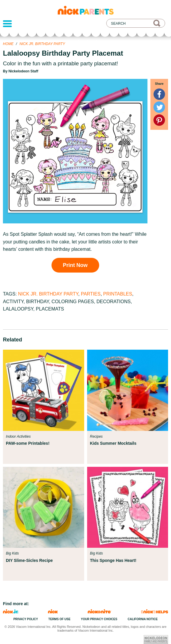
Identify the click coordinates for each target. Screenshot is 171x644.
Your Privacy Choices (99, 619)
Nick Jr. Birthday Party (42, 44)
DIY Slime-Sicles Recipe (29, 560)
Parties (91, 294)
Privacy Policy (26, 619)
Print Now (75, 265)
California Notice (143, 619)
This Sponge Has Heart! (113, 560)
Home (8, 44)
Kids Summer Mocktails (113, 443)
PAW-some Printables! (28, 443)
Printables (118, 294)
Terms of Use (59, 619)
